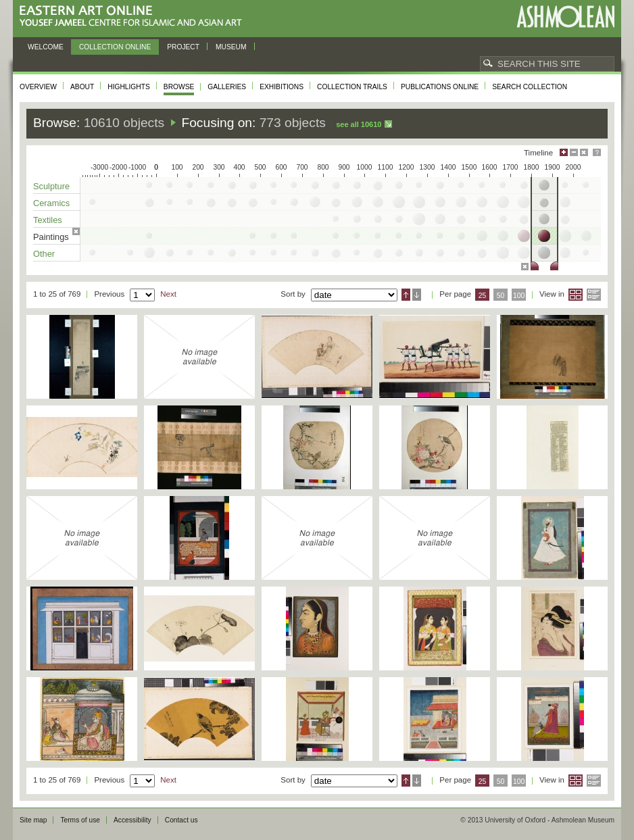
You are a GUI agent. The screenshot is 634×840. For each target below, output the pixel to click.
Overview (38, 87)
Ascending (406, 295)
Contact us (181, 820)
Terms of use (80, 820)
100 (519, 296)
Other (44, 254)
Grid (576, 295)
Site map (33, 820)
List (594, 295)
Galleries (227, 87)
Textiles (48, 220)
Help (597, 152)
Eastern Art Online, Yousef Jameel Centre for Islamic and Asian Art (134, 17)
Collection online (115, 47)
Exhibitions (282, 87)
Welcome (46, 47)
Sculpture (51, 186)
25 (483, 296)
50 (501, 296)
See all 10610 (359, 124)
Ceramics (51, 203)
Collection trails (352, 87)
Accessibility (132, 820)
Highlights (129, 87)
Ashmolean (565, 17)
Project (183, 47)
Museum (231, 47)
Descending (417, 295)
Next (168, 294)
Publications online (440, 87)
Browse (179, 87)
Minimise (574, 152)
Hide (584, 152)
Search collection (530, 87)
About (82, 87)
